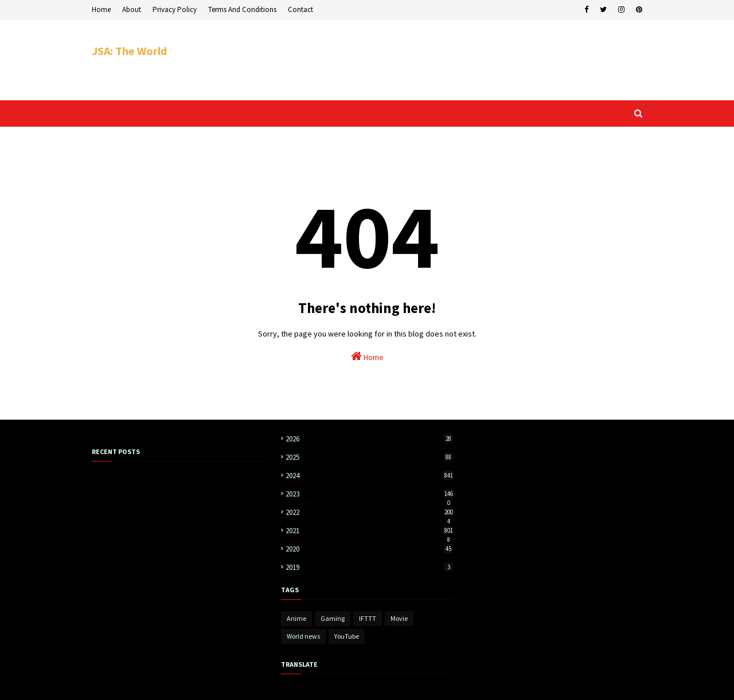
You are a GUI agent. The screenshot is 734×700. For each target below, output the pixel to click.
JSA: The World (129, 51)
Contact (300, 9)
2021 (369, 531)
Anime (296, 618)
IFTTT (368, 618)
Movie (399, 618)
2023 (369, 494)
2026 (369, 439)
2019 (369, 567)
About (132, 9)
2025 (369, 457)
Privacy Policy (175, 9)
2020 (369, 549)
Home (101, 9)
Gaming (333, 618)
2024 (369, 476)
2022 (369, 512)
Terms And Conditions (242, 9)
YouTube (347, 636)
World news (303, 636)
